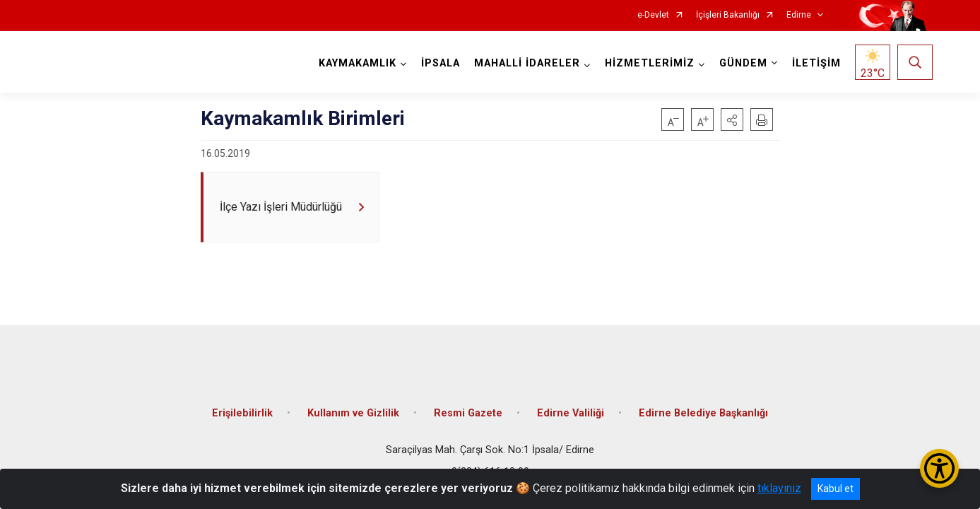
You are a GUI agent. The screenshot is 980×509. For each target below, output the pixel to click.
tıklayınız (779, 488)
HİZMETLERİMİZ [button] (647, 63)
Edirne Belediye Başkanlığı (703, 405)
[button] (732, 119)
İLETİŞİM (814, 63)
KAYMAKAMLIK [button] (355, 63)
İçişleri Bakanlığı (728, 15)
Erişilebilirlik (242, 405)
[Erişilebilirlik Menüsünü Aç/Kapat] (939, 468)
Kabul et (836, 488)
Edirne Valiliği (571, 405)
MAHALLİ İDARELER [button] (524, 63)
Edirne (799, 15)
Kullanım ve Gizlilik (353, 405)
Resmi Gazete (468, 405)
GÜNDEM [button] (740, 63)
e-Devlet (653, 15)
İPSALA (438, 63)
